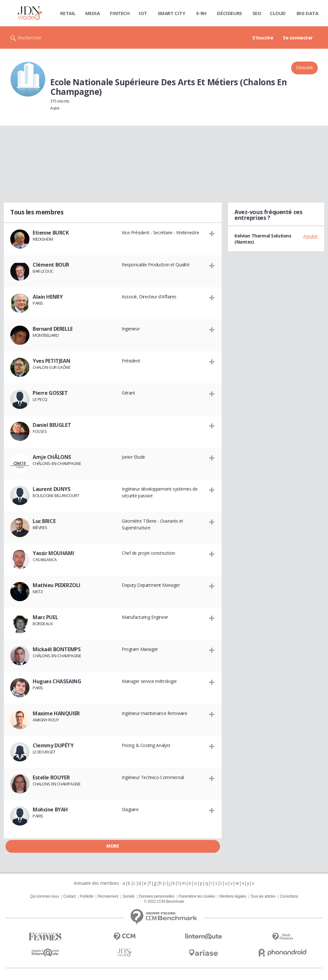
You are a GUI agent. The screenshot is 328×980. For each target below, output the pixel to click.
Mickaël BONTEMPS (57, 649)
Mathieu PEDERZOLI (57, 585)
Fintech (120, 13)
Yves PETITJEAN (51, 361)
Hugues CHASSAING (57, 681)
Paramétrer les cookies (197, 896)
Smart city (172, 13)
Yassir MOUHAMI (53, 553)
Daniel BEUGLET (52, 425)
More (113, 846)
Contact (70, 896)
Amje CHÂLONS (52, 457)
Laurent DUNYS (52, 489)
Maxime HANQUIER (56, 713)
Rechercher (30, 37)
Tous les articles (263, 896)
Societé (128, 896)
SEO (257, 13)
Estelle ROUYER (51, 777)
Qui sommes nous (44, 896)
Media (93, 13)
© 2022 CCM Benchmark (164, 901)
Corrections (289, 896)
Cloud (278, 13)
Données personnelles (156, 896)
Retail (68, 13)
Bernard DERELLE (53, 329)
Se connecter (298, 37)
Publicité (87, 896)
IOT (143, 13)
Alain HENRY (48, 297)
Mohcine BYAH (50, 810)
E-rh (201, 13)
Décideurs (229, 13)
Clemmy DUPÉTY (53, 745)
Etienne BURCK (51, 233)
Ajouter (311, 236)
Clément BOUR (51, 265)
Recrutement (108, 896)
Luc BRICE (44, 521)
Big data (307, 13)
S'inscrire (263, 37)
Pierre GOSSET (50, 393)
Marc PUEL (45, 617)
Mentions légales (233, 896)
